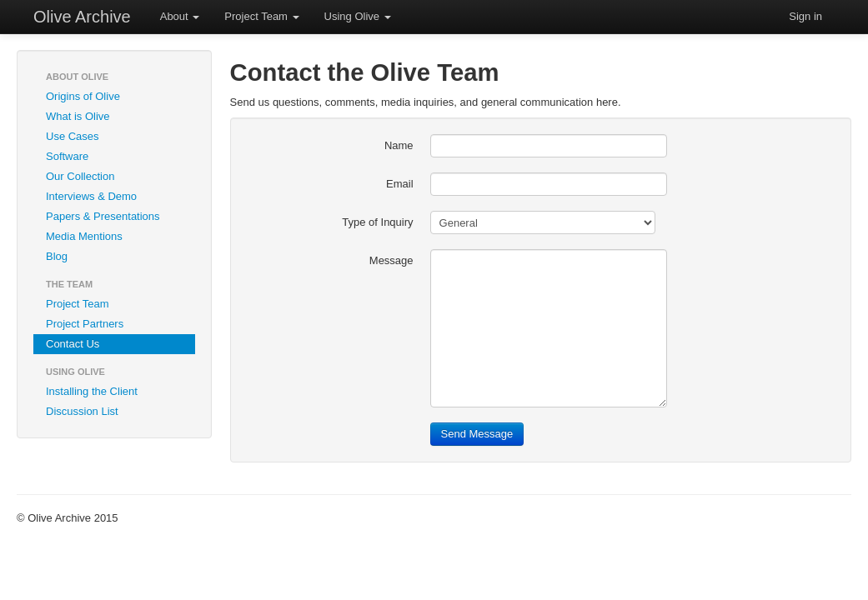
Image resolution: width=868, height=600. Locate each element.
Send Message (477, 434)
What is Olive (78, 116)
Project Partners (85, 324)
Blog (57, 256)
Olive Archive (82, 17)
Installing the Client (92, 391)
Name (399, 145)
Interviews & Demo (91, 196)
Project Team (261, 16)
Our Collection (80, 176)
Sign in (805, 16)
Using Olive (358, 16)
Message (391, 260)
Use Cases (73, 136)
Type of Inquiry (377, 222)
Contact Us (73, 344)
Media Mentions (84, 236)
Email (400, 184)
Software (67, 156)
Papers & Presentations (103, 216)
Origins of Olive (83, 96)
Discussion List (82, 411)
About (180, 16)
